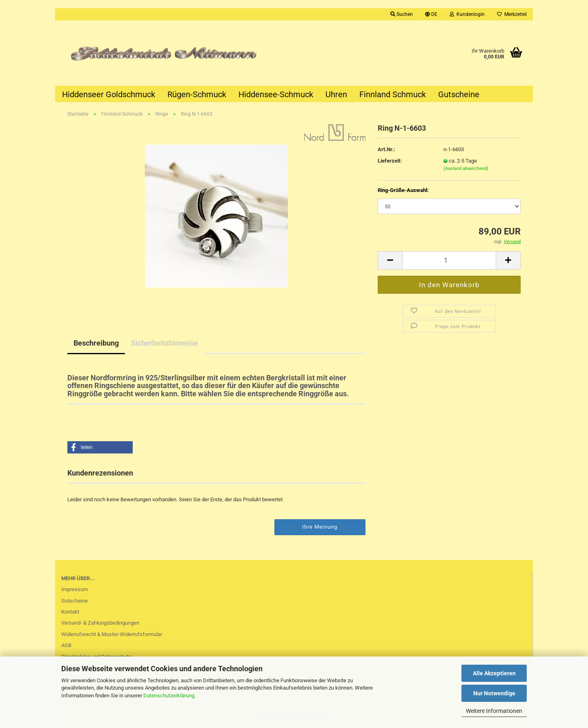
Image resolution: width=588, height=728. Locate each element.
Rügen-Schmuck (197, 94)
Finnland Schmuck (393, 94)
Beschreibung (96, 343)
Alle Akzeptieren (494, 673)
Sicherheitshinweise (165, 343)
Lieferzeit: (390, 161)
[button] (100, 447)
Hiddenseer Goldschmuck (109, 94)
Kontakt (70, 612)
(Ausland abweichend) (466, 169)
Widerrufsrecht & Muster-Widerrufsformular (112, 634)
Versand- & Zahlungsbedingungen (100, 623)
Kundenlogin (467, 14)
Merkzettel (512, 14)
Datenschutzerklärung (169, 696)
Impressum (75, 589)
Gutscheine (459, 94)
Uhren (336, 94)
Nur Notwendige (494, 693)
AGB (66, 645)
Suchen (402, 14)
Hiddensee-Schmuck (276, 94)
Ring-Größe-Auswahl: (403, 190)
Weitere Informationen (494, 711)
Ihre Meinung (320, 527)
